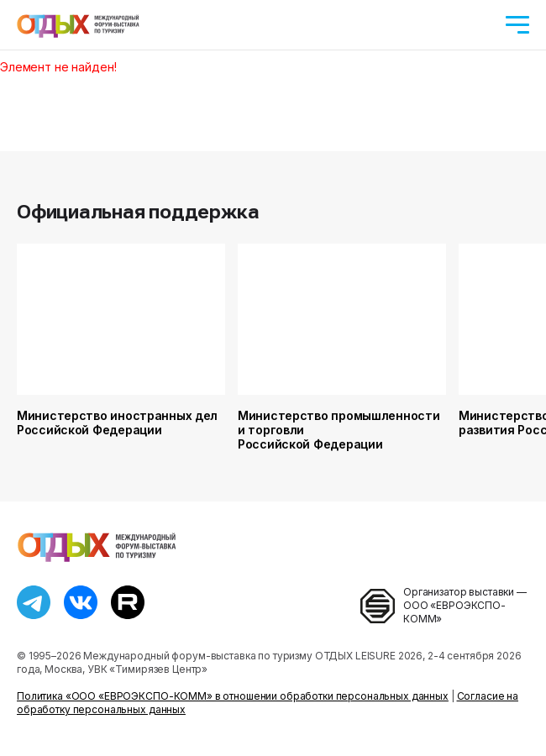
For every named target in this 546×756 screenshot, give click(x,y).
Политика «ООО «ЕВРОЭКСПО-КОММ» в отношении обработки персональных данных (233, 696)
